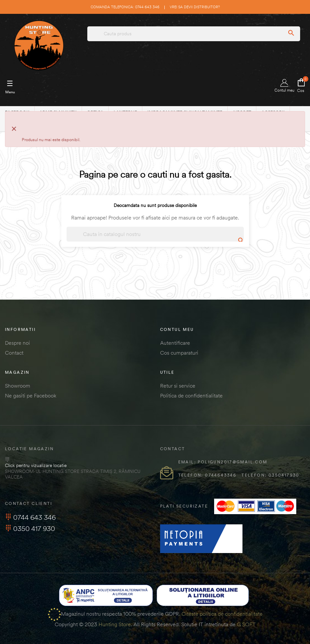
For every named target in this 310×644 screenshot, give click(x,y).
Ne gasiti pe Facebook (31, 395)
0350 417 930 (30, 528)
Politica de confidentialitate (191, 395)
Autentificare (175, 343)
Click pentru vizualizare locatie (36, 465)
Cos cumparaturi (179, 353)
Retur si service (178, 386)
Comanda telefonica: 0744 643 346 (125, 7)
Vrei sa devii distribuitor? (195, 7)
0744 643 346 (30, 517)
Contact (14, 353)
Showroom (18, 386)
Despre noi (17, 343)
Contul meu (284, 86)
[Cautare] (155, 234)
